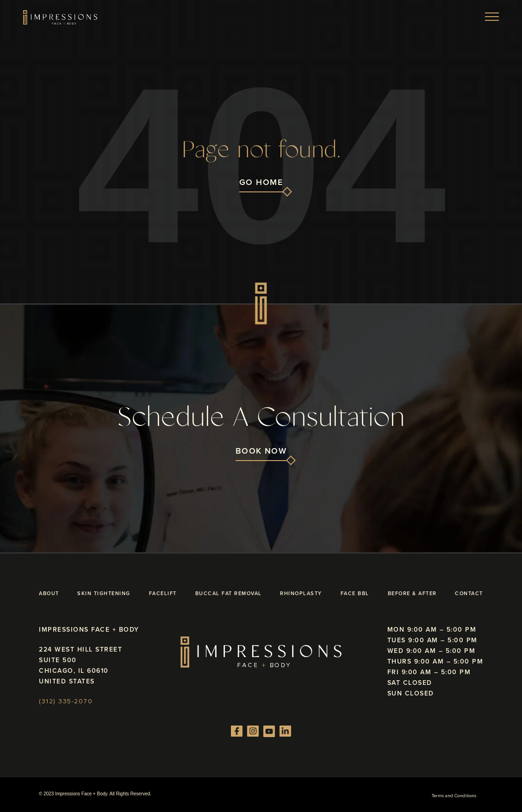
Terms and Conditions (454, 796)
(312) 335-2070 (66, 701)
